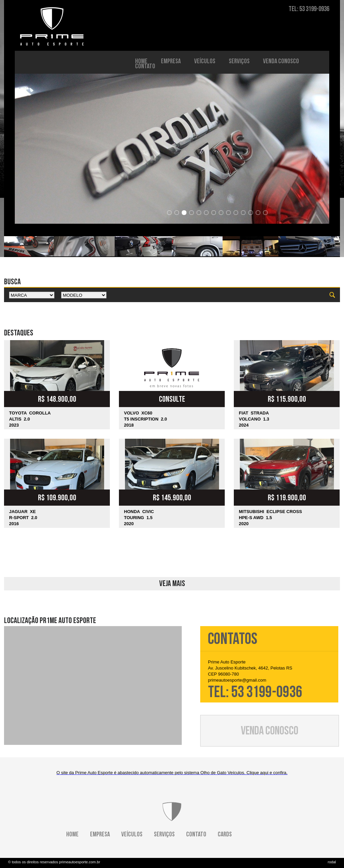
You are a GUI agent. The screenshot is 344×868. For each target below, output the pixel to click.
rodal (332, 862)
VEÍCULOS (205, 53)
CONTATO (145, 58)
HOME (141, 53)
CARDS (225, 834)
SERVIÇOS (239, 53)
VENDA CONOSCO (281, 53)
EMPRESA (171, 53)
